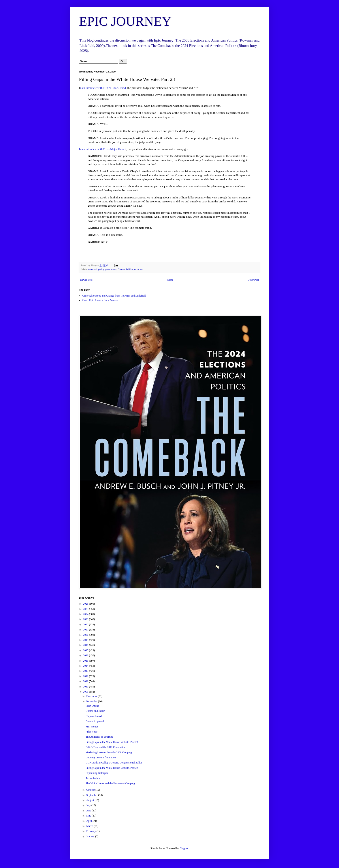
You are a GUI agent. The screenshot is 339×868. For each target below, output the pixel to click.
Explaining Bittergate (97, 773)
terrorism (139, 269)
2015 (86, 661)
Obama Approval (95, 721)
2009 (86, 692)
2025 (86, 609)
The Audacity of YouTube (99, 737)
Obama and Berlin (95, 711)
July (89, 805)
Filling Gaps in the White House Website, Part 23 (112, 742)
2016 (86, 655)
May (89, 816)
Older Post (253, 280)
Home (170, 280)
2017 (86, 650)
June (89, 811)
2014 (86, 666)
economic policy (96, 269)
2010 (86, 687)
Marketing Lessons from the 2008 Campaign (109, 752)
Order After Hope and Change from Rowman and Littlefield (114, 296)
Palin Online (92, 706)
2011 (86, 681)
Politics (129, 269)
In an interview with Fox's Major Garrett (103, 149)
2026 (86, 604)
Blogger (184, 848)
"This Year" (92, 732)
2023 (86, 619)
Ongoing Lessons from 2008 (101, 758)
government (111, 269)
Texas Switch (93, 778)
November (92, 701)
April (89, 821)
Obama (121, 269)
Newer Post (86, 280)
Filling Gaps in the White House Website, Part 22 (112, 768)
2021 (86, 630)
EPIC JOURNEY (125, 21)
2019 (86, 640)
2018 (86, 645)
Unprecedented (94, 716)
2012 (86, 676)
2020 (86, 635)
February (91, 831)
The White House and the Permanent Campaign (111, 783)
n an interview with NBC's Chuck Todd (103, 88)
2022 (86, 624)
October (91, 790)
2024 (86, 614)
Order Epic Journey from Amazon (100, 300)
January (91, 836)
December (92, 696)
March (90, 826)
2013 (86, 671)
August (90, 800)
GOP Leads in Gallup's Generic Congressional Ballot (114, 763)
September (92, 795)
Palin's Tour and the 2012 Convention (106, 747)
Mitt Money (92, 727)
